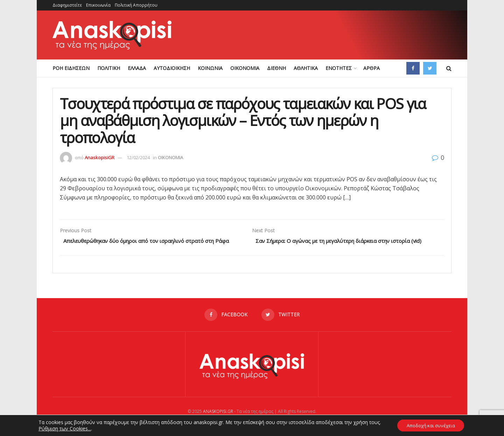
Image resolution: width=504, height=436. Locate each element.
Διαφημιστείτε (67, 5)
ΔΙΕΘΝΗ (276, 68)
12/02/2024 (138, 157)
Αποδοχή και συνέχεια (431, 425)
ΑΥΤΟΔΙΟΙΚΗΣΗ (172, 68)
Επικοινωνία (98, 5)
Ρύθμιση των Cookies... (62, 428)
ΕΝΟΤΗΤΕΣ (339, 68)
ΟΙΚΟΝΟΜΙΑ (245, 68)
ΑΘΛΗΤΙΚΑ (306, 68)
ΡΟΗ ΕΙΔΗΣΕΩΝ (71, 68)
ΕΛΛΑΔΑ (137, 68)
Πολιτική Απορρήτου (136, 5)
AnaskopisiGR (100, 157)
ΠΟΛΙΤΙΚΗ (109, 68)
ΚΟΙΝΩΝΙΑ (210, 68)
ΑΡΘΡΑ (372, 68)
